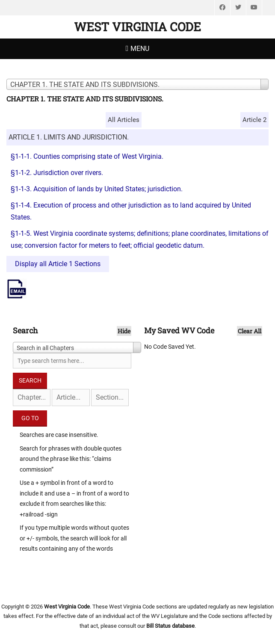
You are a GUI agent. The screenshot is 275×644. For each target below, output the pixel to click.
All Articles (124, 120)
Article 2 (254, 120)
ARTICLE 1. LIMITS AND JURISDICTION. (69, 137)
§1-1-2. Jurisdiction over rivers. (57, 173)
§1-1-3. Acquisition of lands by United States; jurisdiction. (97, 189)
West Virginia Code (137, 27)
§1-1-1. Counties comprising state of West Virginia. (87, 156)
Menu (140, 49)
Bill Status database (170, 626)
